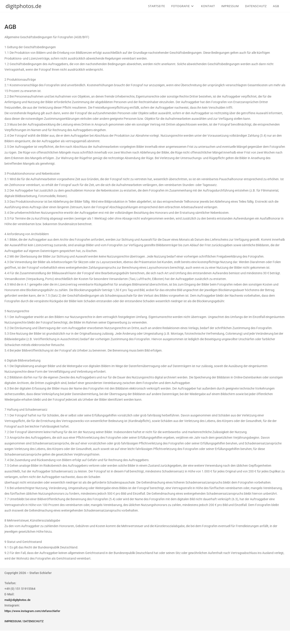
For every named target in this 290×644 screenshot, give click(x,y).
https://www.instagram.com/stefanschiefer (35, 611)
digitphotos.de (23, 6)
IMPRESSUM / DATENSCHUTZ (26, 621)
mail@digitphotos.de (19, 600)
